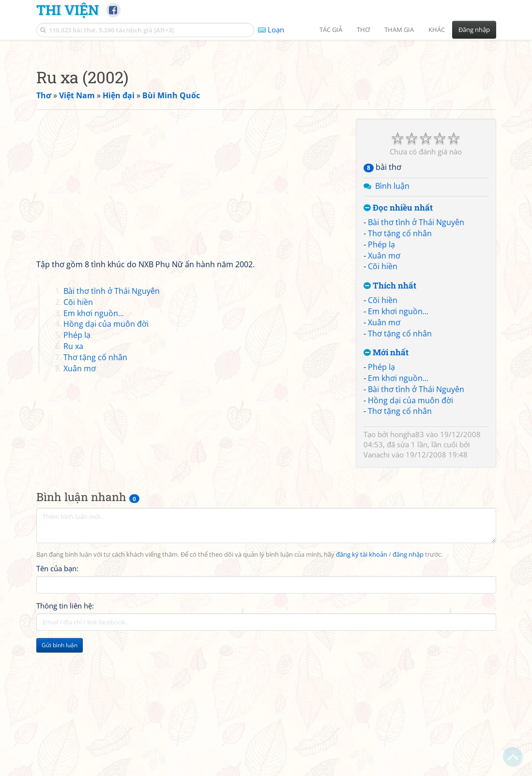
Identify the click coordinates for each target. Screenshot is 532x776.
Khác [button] (437, 30)
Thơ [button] (363, 30)
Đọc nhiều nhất (398, 343)
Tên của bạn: (57, 704)
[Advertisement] (266, 114)
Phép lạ (381, 380)
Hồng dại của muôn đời (410, 536)
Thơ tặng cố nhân (400, 369)
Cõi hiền (383, 402)
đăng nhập (408, 690)
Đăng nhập (474, 30)
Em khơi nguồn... (398, 447)
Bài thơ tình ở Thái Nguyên (416, 358)
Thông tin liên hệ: (65, 741)
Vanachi (377, 590)
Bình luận (392, 321)
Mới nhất (386, 488)
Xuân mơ (384, 391)
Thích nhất (390, 421)
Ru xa (73, 482)
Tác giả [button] (331, 30)
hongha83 (407, 570)
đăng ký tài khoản (362, 690)
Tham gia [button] (399, 30)
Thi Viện (68, 10)
